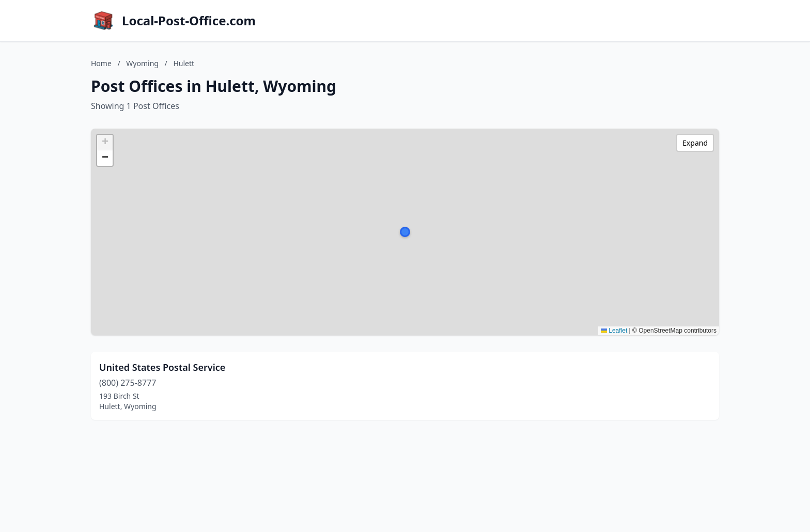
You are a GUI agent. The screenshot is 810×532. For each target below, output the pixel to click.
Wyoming (142, 63)
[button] (405, 232)
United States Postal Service (162, 367)
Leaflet (614, 331)
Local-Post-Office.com (189, 21)
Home (101, 63)
